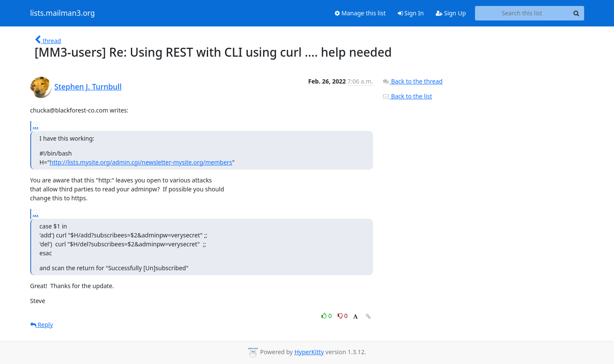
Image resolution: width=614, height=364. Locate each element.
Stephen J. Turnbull (88, 87)
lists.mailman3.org (63, 13)
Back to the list (407, 96)
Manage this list (360, 13)
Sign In (411, 13)
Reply (42, 325)
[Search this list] (522, 13)
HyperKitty (309, 352)
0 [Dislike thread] (343, 316)
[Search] (576, 13)
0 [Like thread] (327, 316)
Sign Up (451, 13)
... (36, 126)
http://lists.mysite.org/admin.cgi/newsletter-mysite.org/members (141, 162)
